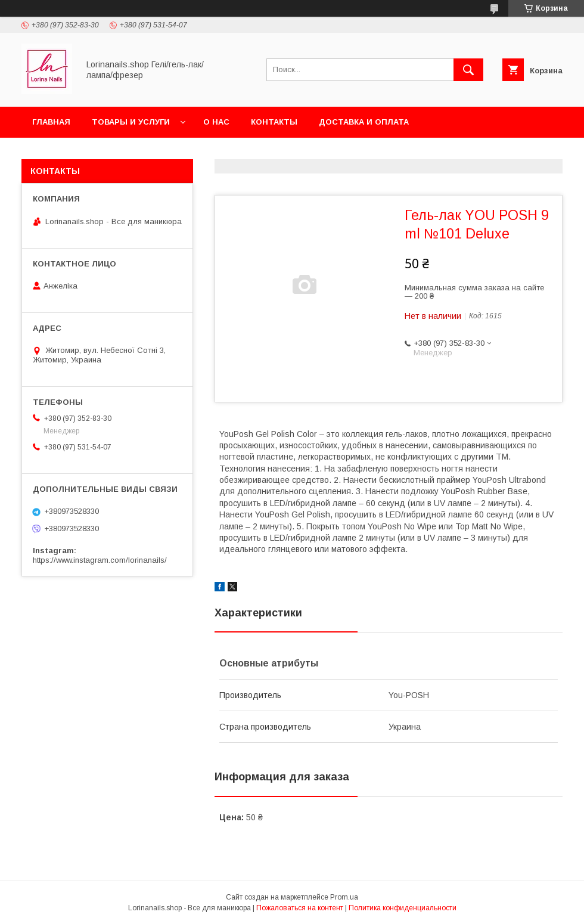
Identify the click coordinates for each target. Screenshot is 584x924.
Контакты (274, 122)
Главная (51, 122)
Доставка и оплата (364, 122)
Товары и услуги (131, 122)
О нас (216, 122)
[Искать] (468, 70)
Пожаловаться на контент (300, 908)
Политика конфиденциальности (403, 908)
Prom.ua (344, 897)
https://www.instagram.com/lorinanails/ (100, 560)
